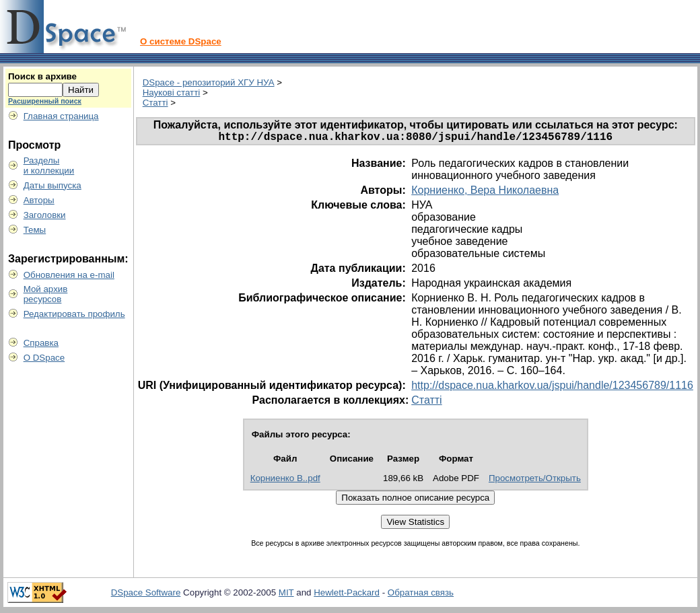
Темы (35, 230)
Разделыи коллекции (49, 166)
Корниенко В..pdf (285, 481)
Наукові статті (172, 93)
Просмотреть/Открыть (535, 481)
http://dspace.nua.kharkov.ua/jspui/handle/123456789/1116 (552, 388)
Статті (155, 103)
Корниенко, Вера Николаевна (485, 193)
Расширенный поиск (45, 101)
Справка (41, 343)
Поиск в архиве (42, 76)
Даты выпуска (53, 185)
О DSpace (44, 358)
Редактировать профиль (74, 314)
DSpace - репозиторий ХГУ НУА (209, 82)
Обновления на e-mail (69, 275)
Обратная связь (421, 595)
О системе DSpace (181, 41)
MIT (286, 595)
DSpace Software (146, 595)
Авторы (39, 200)
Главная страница (61, 116)
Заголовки (45, 215)
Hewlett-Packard (347, 595)
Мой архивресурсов (46, 294)
